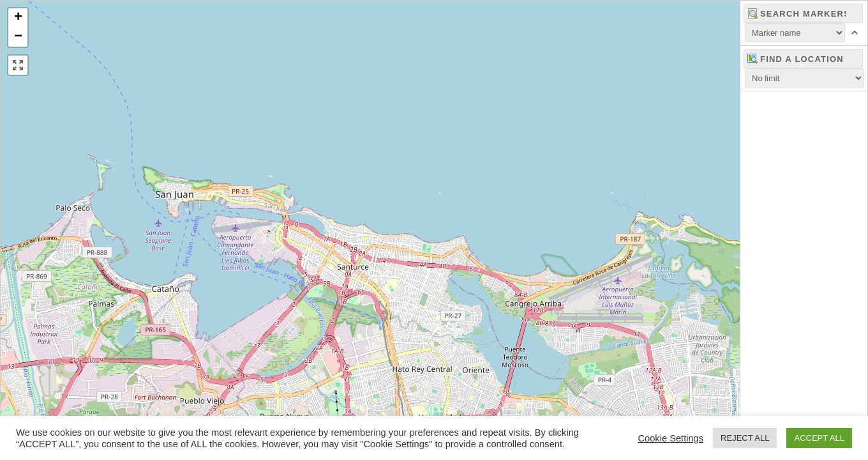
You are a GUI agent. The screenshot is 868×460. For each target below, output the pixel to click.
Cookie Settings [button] (670, 438)
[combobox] (803, 59)
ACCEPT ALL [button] (819, 438)
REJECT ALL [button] (745, 438)
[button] (18, 18)
